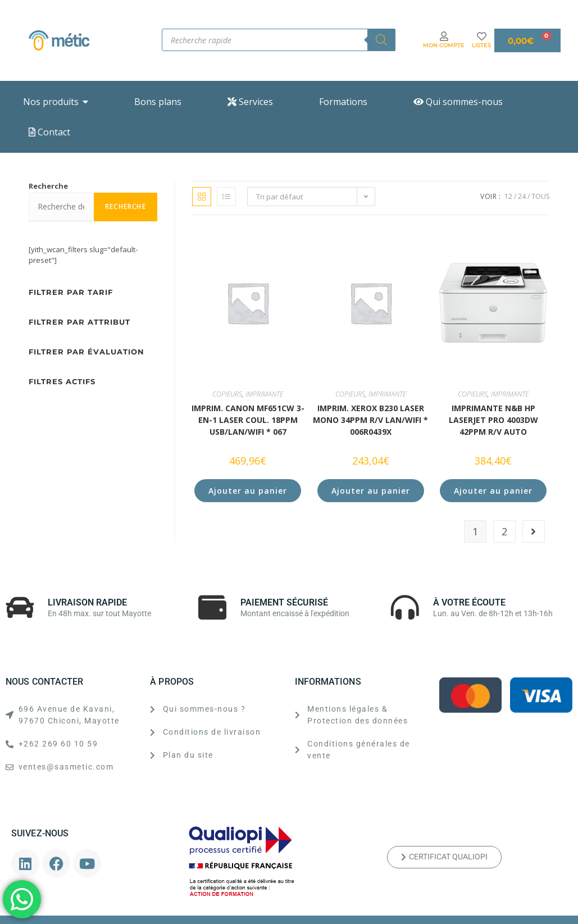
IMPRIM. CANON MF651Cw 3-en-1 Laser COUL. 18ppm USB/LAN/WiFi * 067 (248, 420)
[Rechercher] (381, 40)
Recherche (48, 186)
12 (508, 196)
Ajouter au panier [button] (248, 491)
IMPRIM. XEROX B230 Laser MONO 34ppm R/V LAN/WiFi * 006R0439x (370, 420)
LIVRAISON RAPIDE (87, 602)
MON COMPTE (444, 45)
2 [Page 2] (504, 531)
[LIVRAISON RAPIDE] (20, 607)
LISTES (481, 45)
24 (522, 196)
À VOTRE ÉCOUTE (469, 602)
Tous (540, 196)
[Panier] (527, 40)
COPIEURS (227, 394)
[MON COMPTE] (444, 36)
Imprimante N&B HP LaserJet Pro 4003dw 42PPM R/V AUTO (493, 420)
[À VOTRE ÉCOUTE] (405, 607)
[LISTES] (482, 36)
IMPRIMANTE (264, 394)
